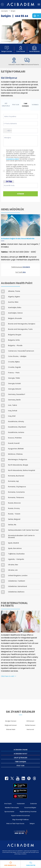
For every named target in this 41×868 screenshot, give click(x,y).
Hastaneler (21, 804)
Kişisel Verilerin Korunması (21, 816)
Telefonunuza (21, 267)
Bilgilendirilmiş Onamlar (28, 812)
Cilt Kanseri (30, 721)
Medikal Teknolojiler (12, 808)
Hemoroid (30, 729)
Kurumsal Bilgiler (30, 808)
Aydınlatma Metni (12, 159)
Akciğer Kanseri (11, 721)
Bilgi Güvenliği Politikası (21, 820)
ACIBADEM (21, 750)
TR (38, 16)
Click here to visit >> (9, 676)
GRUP (21, 758)
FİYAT (20, 766)
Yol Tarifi (21, 272)
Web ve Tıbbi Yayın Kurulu (15, 824)
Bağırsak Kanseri (11, 725)
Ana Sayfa (8, 804)
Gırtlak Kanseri (30, 725)
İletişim (32, 824)
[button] (8, 131)
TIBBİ (20, 762)
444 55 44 (22, 16)
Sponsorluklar (9, 812)
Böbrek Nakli (11, 729)
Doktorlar (34, 804)
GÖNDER (20, 194)
